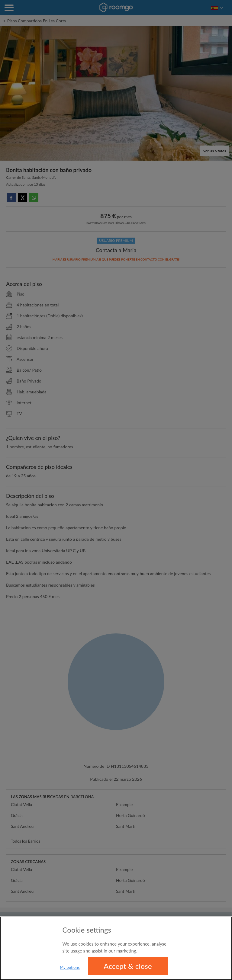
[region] (116, 948)
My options (70, 967)
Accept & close (128, 966)
